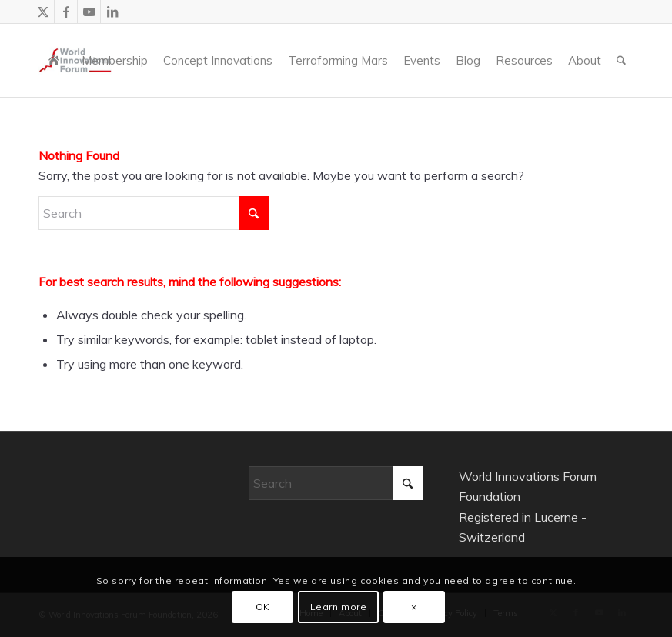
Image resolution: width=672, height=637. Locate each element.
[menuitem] (57, 60)
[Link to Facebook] (66, 12)
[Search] (621, 60)
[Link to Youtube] (89, 12)
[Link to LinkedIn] (112, 12)
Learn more (339, 607)
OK (263, 607)
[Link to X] (43, 12)
